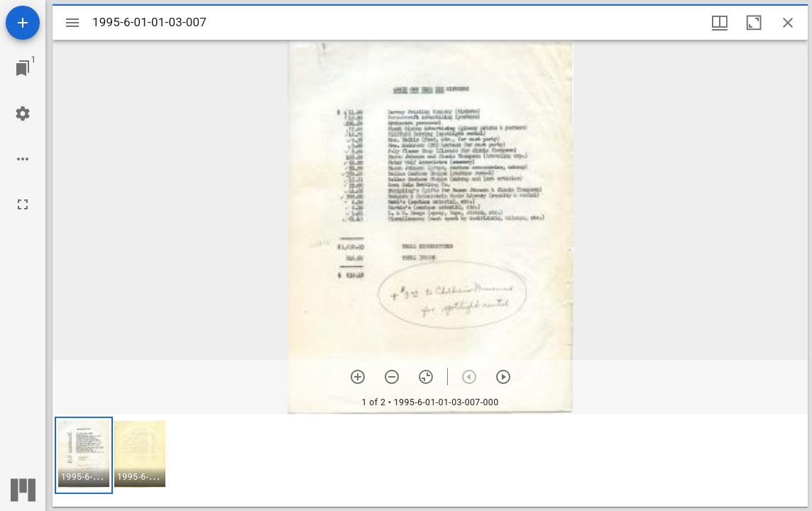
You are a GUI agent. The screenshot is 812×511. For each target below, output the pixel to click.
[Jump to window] (23, 68)
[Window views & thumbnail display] (720, 23)
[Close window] (788, 23)
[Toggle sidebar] (72, 23)
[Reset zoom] (426, 377)
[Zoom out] (392, 377)
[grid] (430, 461)
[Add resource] (23, 23)
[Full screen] (23, 204)
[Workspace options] (23, 159)
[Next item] (503, 377)
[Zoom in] (358, 377)
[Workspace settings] (23, 114)
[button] (84, 455)
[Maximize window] (754, 23)
